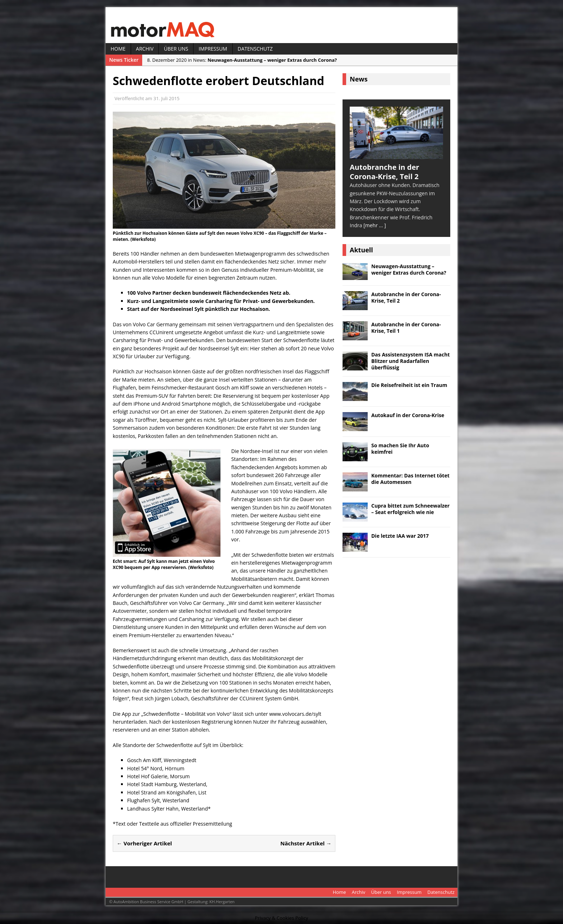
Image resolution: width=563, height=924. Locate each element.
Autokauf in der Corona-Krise (408, 415)
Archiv (145, 49)
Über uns (176, 49)
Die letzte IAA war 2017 (400, 536)
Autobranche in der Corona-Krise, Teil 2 (406, 297)
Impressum (213, 49)
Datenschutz (255, 49)
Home (118, 49)
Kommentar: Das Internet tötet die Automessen (410, 479)
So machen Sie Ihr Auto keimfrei (400, 449)
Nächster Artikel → (306, 843)
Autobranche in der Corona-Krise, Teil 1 (406, 328)
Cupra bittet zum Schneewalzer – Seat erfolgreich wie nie (410, 509)
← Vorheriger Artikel (144, 843)
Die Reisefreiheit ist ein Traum (409, 385)
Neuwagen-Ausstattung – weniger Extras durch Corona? (409, 269)
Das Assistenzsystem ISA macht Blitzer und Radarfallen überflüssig (411, 361)
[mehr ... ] (375, 225)
